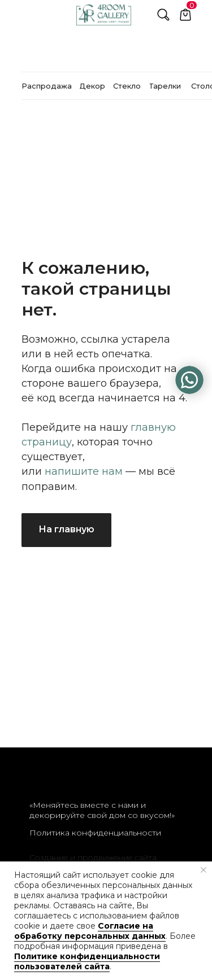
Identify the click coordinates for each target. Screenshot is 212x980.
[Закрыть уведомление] (204, 870)
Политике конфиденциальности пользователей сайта (87, 961)
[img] (189, 380)
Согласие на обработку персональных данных (90, 931)
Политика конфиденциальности (95, 833)
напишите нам (84, 471)
